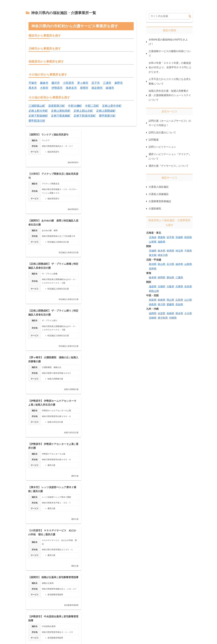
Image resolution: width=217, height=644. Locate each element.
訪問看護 (154, 140)
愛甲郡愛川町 (107, 116)
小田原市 (69, 83)
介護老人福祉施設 (159, 187)
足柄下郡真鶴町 (61, 116)
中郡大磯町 (75, 106)
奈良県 (188, 287)
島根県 (162, 300)
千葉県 (188, 251)
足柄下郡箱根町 (38, 116)
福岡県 (153, 313)
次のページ (81, 597)
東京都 (153, 255)
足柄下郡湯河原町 (85, 116)
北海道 (153, 237)
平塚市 (33, 83)
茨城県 (153, 251)
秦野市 (119, 83)
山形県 (153, 242)
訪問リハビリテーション (162, 147)
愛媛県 (170, 304)
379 (89, 607)
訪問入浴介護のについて (162, 133)
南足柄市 (97, 88)
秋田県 (188, 237)
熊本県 (179, 313)
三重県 (179, 278)
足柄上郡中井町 (112, 106)
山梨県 (188, 264)
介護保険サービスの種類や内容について (170, 53)
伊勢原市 (57, 88)
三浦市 (107, 83)
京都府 (162, 287)
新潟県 (153, 264)
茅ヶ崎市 (83, 83)
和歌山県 (154, 291)
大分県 (188, 313)
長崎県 (170, 313)
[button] (190, 17)
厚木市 (33, 88)
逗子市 (96, 83)
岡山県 (170, 300)
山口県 (188, 300)
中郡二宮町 (92, 106)
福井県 (179, 264)
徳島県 (153, 304)
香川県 (162, 304)
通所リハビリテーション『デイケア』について (170, 156)
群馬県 (170, 251)
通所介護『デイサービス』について (169, 166)
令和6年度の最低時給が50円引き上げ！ (168, 42)
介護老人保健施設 (159, 194)
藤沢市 (56, 83)
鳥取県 (153, 300)
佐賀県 (162, 313)
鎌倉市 (44, 83)
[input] (169, 16)
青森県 (162, 237)
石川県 (170, 264)
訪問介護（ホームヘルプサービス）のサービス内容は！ (170, 123)
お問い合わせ (186, 625)
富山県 (162, 264)
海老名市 (71, 88)
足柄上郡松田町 (61, 111)
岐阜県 (153, 278)
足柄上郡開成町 (106, 111)
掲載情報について (164, 625)
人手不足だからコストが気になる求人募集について (170, 81)
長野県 (153, 269)
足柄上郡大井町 (38, 111)
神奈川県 (163, 255)
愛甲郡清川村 (37, 121)
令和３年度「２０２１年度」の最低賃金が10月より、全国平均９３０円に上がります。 (170, 67)
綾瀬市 (110, 88)
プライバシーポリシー (138, 625)
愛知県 (170, 278)
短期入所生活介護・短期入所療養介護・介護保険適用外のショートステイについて (170, 95)
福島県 (162, 242)
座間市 (84, 88)
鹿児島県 (163, 318)
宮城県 (179, 237)
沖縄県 (173, 318)
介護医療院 (155, 209)
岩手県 (170, 237)
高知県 (179, 304)
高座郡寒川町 (57, 106)
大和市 (44, 88)
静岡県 (162, 278)
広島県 (179, 300)
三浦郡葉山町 (37, 106)
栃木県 (162, 251)
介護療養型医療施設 (160, 201)
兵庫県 (179, 287)
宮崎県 (153, 318)
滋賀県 (153, 287)
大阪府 (170, 287)
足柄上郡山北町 (83, 111)
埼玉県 (179, 251)
